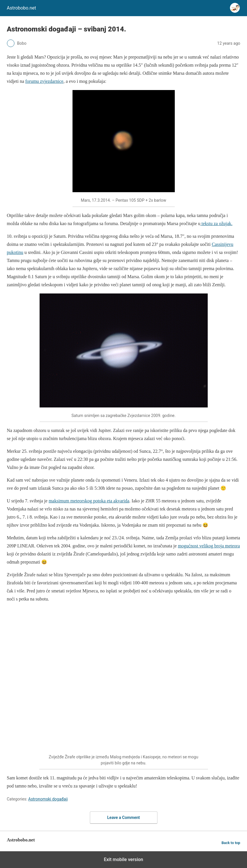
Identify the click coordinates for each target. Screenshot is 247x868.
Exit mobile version (123, 859)
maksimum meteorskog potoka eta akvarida (89, 501)
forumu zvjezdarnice (44, 81)
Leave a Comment (123, 818)
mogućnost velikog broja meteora (209, 546)
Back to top (231, 843)
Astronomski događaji (48, 799)
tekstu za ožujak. (216, 223)
